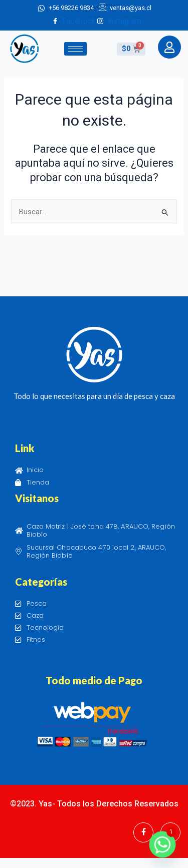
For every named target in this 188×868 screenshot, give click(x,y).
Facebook (74, 22)
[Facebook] (143, 832)
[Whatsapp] (162, 844)
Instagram (119, 22)
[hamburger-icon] (75, 49)
